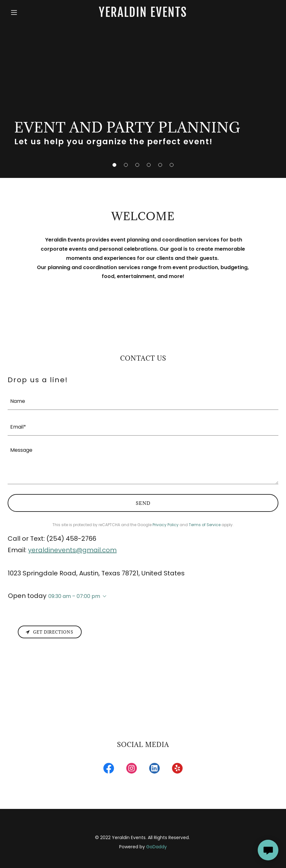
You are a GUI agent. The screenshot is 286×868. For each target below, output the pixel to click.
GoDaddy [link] (157, 847)
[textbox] (143, 401)
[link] (143, 15)
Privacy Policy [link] (166, 525)
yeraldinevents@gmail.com (72, 550)
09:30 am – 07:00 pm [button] (74, 596)
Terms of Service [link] (205, 525)
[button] (114, 165)
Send (143, 503)
